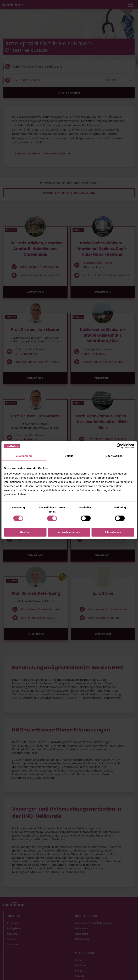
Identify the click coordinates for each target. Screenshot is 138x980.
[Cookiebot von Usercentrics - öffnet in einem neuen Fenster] (119, 446)
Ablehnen (25, 532)
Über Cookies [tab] (114, 456)
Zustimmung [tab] (24, 456)
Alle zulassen (113, 532)
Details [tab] (69, 456)
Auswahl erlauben (69, 532)
